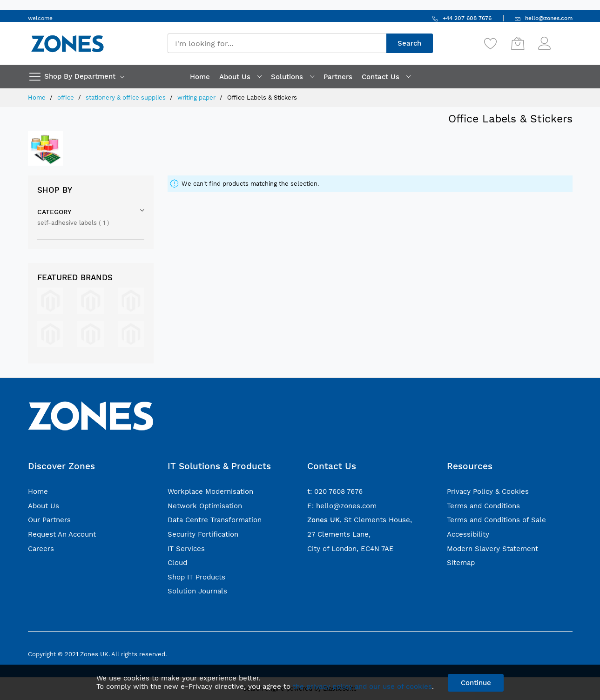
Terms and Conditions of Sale (496, 520)
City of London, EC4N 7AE (351, 549)
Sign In (563, 39)
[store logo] (67, 44)
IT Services (186, 549)
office (67, 98)
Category (54, 212)
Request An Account (62, 534)
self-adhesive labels (73, 223)
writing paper (197, 98)
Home (38, 98)
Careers (41, 549)
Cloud (177, 563)
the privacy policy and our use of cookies (362, 687)
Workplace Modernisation (210, 491)
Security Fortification (203, 534)
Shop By (55, 190)
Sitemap (461, 563)
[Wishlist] (491, 43)
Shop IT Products (196, 577)
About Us (44, 506)
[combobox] (277, 43)
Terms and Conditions (483, 506)
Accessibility (468, 534)
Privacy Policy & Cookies (488, 491)
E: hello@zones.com (342, 506)
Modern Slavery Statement (492, 549)
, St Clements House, (360, 520)
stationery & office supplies (127, 98)
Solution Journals (197, 591)
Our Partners (49, 520)
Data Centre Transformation (215, 520)
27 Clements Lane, (339, 534)
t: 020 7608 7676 (335, 491)
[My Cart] (518, 43)
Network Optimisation (205, 506)
